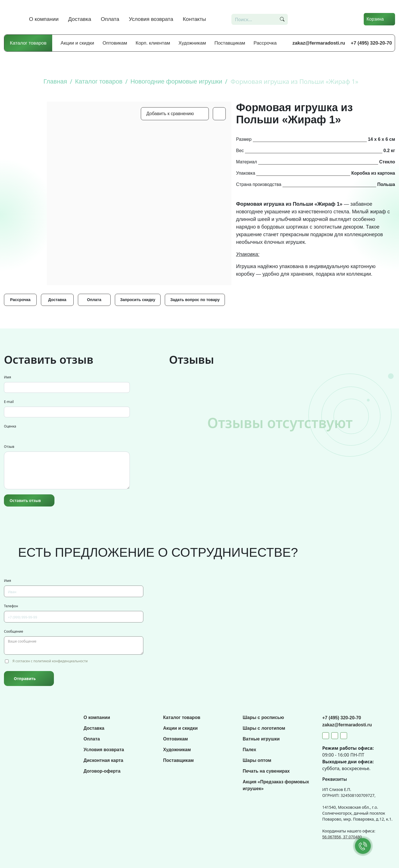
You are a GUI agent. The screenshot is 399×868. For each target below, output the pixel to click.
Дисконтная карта (103, 760)
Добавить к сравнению (170, 114)
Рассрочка (265, 43)
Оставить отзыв (25, 500)
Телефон (11, 606)
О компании (44, 19)
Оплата (110, 19)
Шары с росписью (263, 717)
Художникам (192, 43)
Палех (249, 750)
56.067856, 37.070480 (342, 837)
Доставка (80, 19)
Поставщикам (230, 43)
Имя (7, 377)
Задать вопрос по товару (195, 300)
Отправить (25, 679)
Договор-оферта (102, 771)
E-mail (9, 402)
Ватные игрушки (261, 739)
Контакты (194, 19)
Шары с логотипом (264, 728)
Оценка (10, 426)
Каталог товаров (28, 43)
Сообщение (14, 631)
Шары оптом (257, 760)
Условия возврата (151, 19)
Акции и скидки (77, 43)
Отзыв (9, 447)
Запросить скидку (138, 300)
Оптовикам (115, 43)
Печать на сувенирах (266, 771)
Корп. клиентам (153, 43)
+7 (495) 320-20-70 (371, 43)
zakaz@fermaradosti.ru (319, 43)
